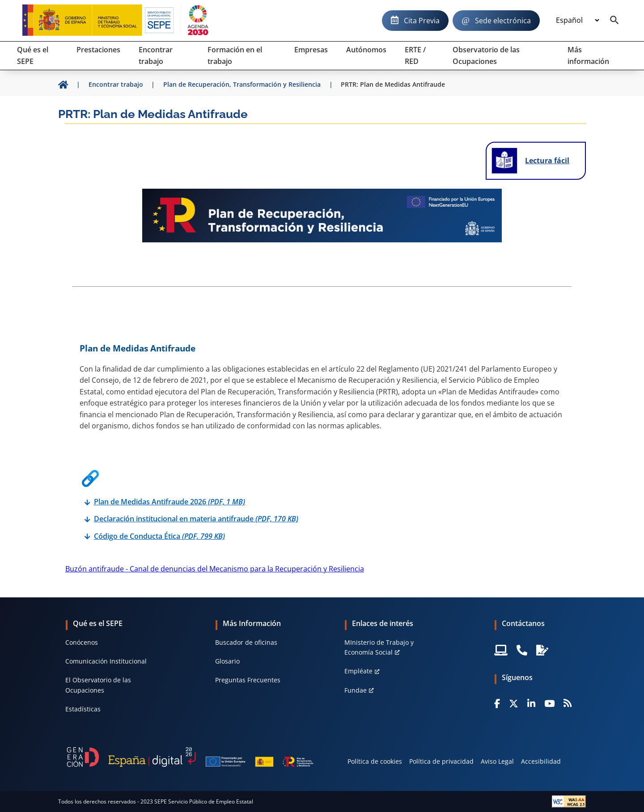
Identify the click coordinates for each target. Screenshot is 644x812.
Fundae (356, 690)
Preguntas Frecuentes (248, 680)
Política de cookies (375, 761)
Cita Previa (422, 21)
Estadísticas (83, 709)
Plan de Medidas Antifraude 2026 (169, 502)
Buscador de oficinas (246, 642)
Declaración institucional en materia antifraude (196, 519)
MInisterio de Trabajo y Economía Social (379, 647)
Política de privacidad (441, 761)
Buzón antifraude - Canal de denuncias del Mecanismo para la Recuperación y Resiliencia (215, 569)
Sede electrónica (503, 21)
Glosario (227, 661)
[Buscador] (614, 21)
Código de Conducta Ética (159, 536)
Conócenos (82, 642)
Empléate (358, 671)
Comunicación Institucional (106, 661)
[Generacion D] (190, 757)
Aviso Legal (497, 761)
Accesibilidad (541, 761)
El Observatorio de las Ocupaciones (98, 685)
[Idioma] (577, 21)
